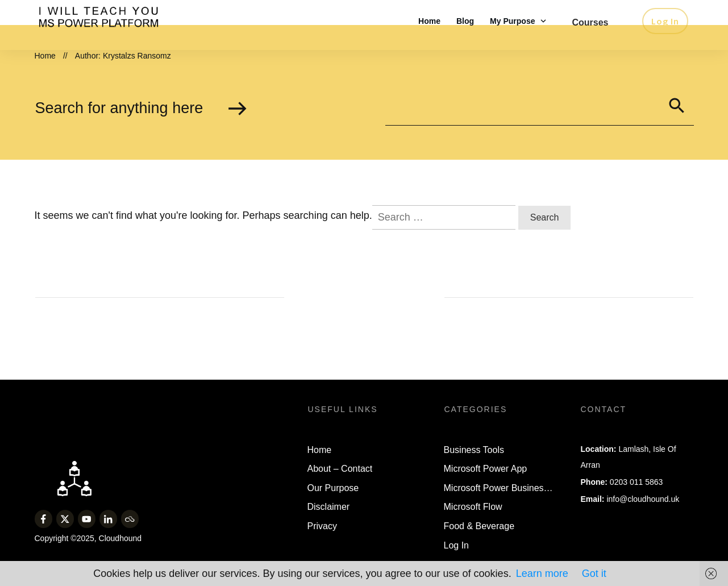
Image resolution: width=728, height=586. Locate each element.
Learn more (542, 573)
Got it (594, 573)
